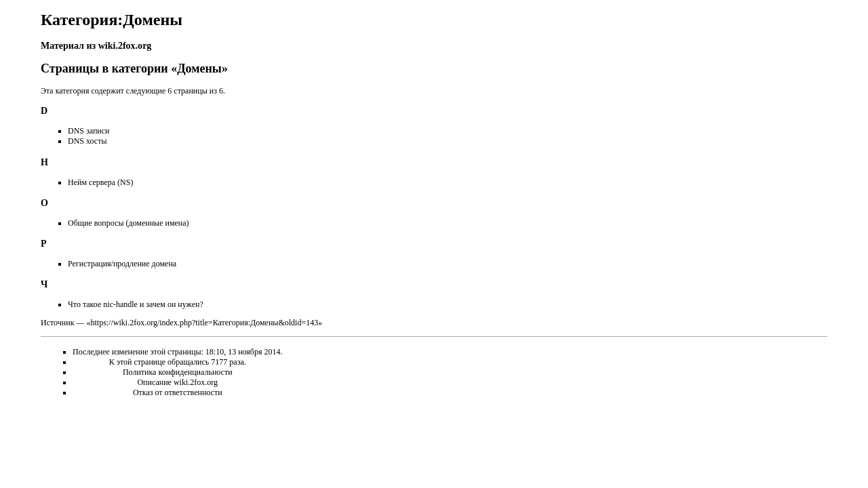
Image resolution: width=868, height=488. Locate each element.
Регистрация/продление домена (122, 264)
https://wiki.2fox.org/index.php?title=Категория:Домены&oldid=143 (204, 323)
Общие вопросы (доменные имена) (129, 223)
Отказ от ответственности (178, 392)
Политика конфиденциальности (178, 372)
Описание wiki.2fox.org (177, 382)
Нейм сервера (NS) (100, 182)
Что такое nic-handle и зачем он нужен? (136, 304)
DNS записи (89, 131)
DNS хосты (87, 141)
